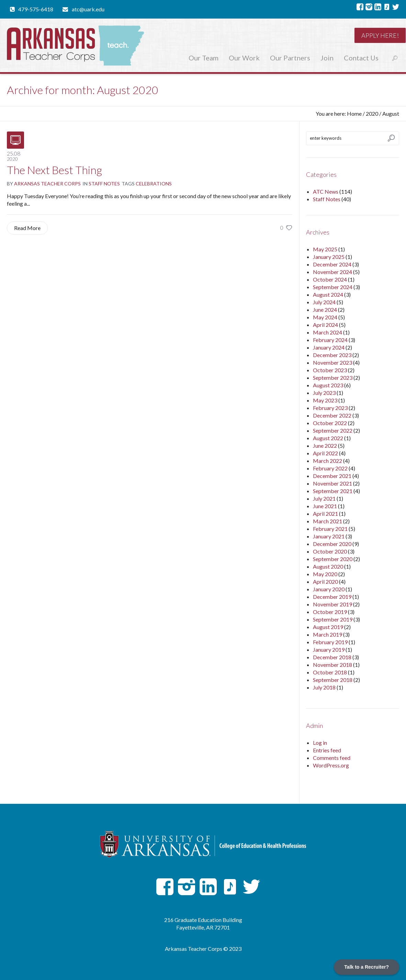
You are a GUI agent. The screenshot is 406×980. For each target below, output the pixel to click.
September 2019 (333, 619)
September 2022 (333, 430)
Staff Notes (104, 184)
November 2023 (332, 362)
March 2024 (328, 332)
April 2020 (325, 582)
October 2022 (330, 423)
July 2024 (324, 302)
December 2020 (332, 544)
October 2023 (330, 370)
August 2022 (328, 438)
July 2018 (324, 687)
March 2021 (328, 521)
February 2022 (330, 468)
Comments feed (332, 758)
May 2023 (325, 400)
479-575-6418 (36, 9)
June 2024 (325, 310)
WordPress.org (331, 765)
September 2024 (333, 287)
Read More (27, 228)
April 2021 (325, 514)
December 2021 (332, 476)
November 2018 (332, 665)
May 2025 (325, 249)
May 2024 (325, 317)
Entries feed (327, 750)
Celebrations (154, 184)
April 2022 (325, 453)
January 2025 (329, 257)
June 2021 (325, 506)
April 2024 (325, 325)
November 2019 (332, 604)
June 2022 (325, 446)
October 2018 (330, 672)
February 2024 (330, 340)
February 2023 (330, 408)
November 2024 (332, 272)
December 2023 (332, 355)
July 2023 (324, 393)
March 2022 (328, 461)
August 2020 (328, 566)
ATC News (326, 191)
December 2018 (332, 657)
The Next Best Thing (54, 170)
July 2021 (324, 498)
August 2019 (328, 627)
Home (354, 113)
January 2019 (329, 649)
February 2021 (330, 529)
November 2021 (332, 483)
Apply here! (380, 35)
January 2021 (329, 536)
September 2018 (333, 680)
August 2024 (328, 294)
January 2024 (329, 347)
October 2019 (330, 612)
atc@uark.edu (88, 9)
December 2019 (332, 597)
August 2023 (328, 385)
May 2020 (325, 574)
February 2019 (330, 642)
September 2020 (333, 559)
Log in (320, 743)
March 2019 (328, 634)
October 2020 (330, 551)
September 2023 (333, 378)
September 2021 (333, 491)
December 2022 (332, 415)
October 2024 (330, 279)
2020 (372, 113)
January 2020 (329, 589)
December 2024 (332, 264)
